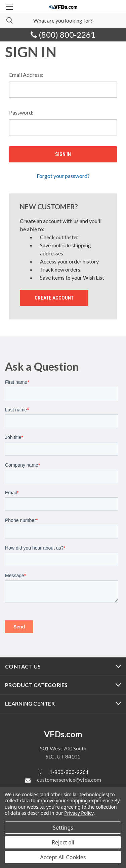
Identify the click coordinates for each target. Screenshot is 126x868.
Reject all (63, 842)
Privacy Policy (79, 813)
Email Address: (26, 75)
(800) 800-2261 (63, 35)
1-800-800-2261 (69, 772)
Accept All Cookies (63, 857)
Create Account (54, 298)
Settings (63, 828)
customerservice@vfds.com (69, 780)
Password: (21, 112)
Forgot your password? (63, 176)
